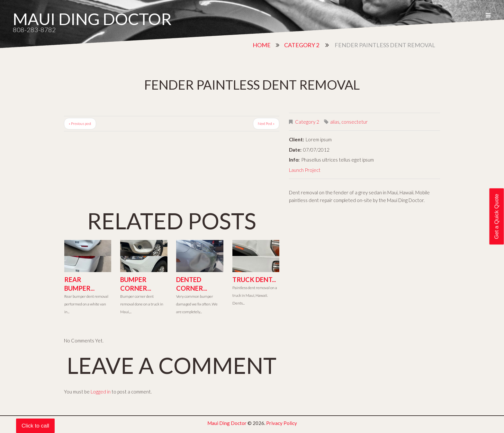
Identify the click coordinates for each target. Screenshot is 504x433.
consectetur (355, 122)
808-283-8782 (34, 30)
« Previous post (80, 124)
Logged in (101, 392)
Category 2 (302, 45)
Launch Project (305, 170)
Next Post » (266, 124)
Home (262, 45)
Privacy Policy (282, 423)
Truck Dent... (254, 279)
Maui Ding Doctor (92, 19)
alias (335, 122)
